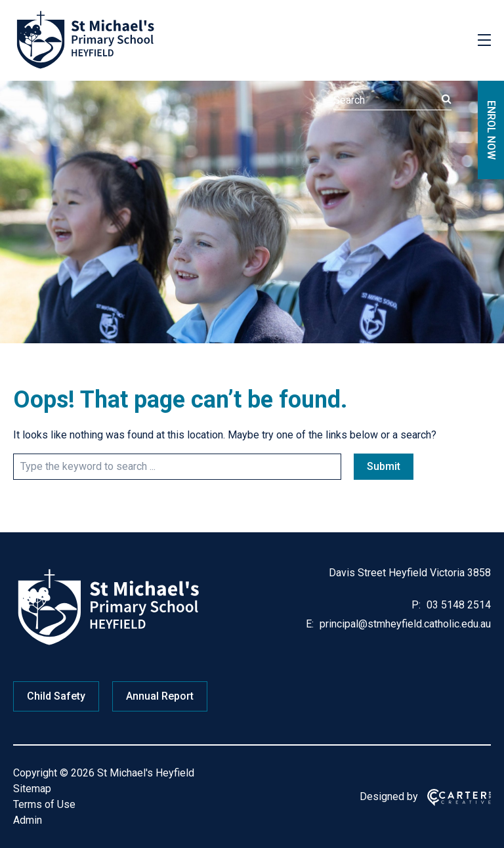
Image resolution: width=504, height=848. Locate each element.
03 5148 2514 (457, 605)
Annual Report (160, 696)
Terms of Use (44, 804)
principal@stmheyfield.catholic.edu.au (404, 624)
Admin (28, 820)
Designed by (389, 796)
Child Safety (56, 696)
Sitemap (32, 789)
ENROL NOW (491, 130)
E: (310, 624)
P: (416, 605)
